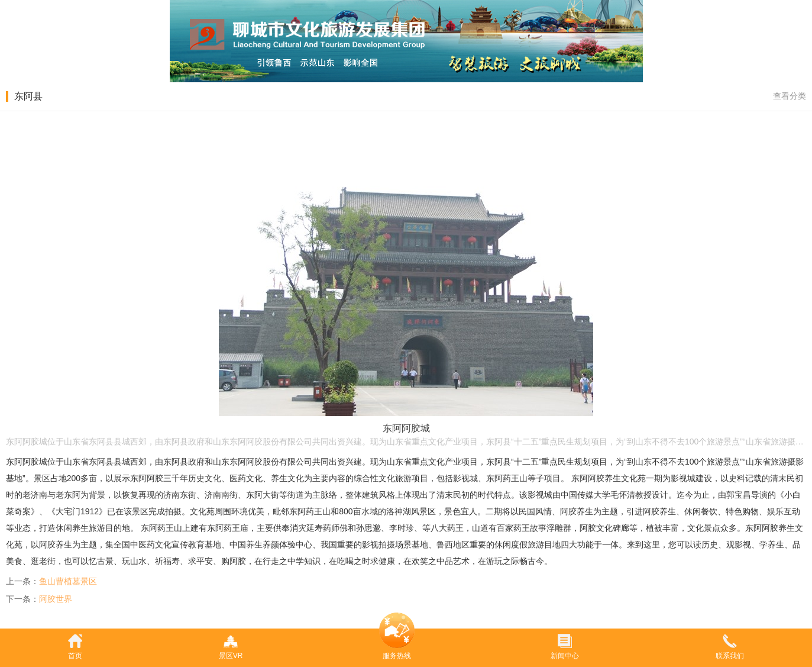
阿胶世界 (56, 599)
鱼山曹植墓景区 (68, 581)
